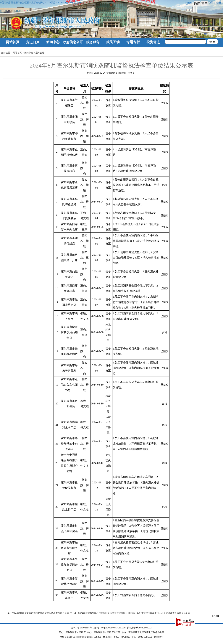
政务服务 (93, 42)
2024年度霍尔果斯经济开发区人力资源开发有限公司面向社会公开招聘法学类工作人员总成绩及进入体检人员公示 (134, 613)
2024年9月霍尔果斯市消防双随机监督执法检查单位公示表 (40, 613)
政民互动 (113, 42)
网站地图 (159, 637)
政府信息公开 (73, 42)
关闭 (216, 616)
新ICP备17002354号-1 (83, 628)
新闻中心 (53, 42)
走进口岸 (33, 42)
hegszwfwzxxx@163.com (114, 628)
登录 (211, 3)
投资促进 (153, 42)
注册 (219, 3)
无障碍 (189, 3)
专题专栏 (133, 42)
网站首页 (13, 42)
